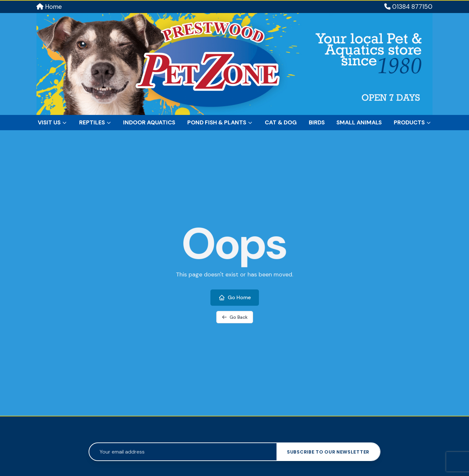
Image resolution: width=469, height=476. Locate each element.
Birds (317, 122)
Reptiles (95, 122)
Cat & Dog (281, 122)
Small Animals (359, 122)
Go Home (235, 297)
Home (49, 7)
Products (412, 122)
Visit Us (52, 122)
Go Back (235, 317)
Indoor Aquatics (149, 122)
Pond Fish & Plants (220, 122)
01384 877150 (408, 7)
